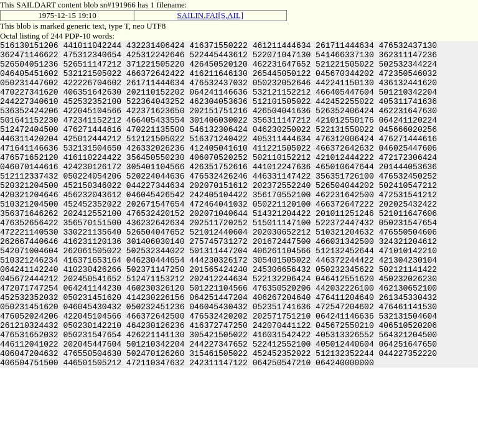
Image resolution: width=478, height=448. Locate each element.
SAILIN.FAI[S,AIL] (211, 15)
